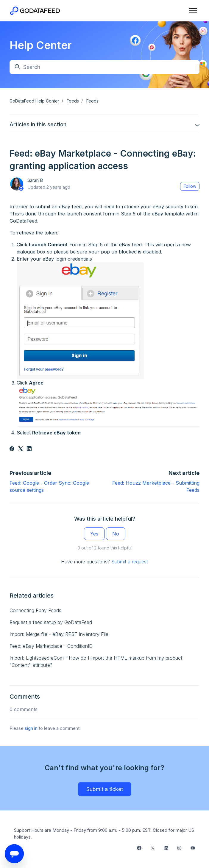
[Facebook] (12, 449)
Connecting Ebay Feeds (35, 610)
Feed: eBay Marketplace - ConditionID (51, 646)
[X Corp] (21, 449)
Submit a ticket (105, 789)
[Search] (104, 67)
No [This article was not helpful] (116, 534)
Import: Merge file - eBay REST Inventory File (59, 634)
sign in (31, 728)
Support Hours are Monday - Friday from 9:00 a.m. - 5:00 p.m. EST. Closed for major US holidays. (104, 834)
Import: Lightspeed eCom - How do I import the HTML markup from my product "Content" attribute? (96, 661)
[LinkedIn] (29, 449)
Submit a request (130, 562)
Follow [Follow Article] (190, 186)
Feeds (73, 101)
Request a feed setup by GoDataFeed (51, 622)
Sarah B (35, 180)
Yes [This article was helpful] (94, 534)
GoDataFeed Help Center (34, 101)
